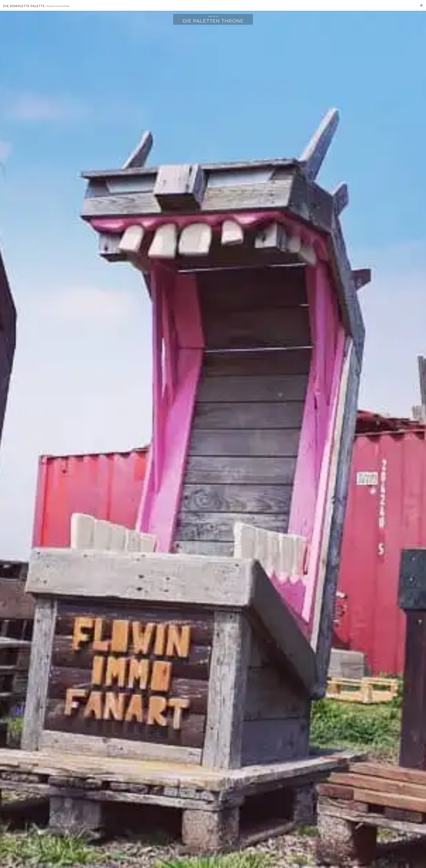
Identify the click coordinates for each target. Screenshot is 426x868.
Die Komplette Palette (24, 6)
